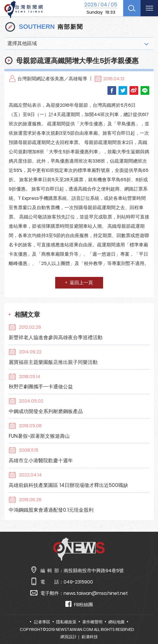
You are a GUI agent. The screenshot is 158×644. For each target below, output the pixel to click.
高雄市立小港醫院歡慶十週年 (41, 460)
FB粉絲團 (79, 604)
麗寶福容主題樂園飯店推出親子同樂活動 (53, 362)
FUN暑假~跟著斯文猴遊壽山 (39, 436)
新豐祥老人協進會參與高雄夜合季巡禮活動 (56, 337)
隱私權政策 (66, 622)
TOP (148, 623)
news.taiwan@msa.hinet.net (96, 593)
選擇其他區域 (22, 43)
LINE (145, 90)
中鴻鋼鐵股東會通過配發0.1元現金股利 (51, 510)
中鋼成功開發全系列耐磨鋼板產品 (46, 411)
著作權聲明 (92, 622)
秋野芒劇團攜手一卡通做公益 (41, 387)
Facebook (112, 90)
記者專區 (42, 622)
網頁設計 (69, 637)
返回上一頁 (81, 283)
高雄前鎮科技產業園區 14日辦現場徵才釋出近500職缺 (68, 485)
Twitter (123, 90)
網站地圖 (116, 622)
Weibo (134, 90)
